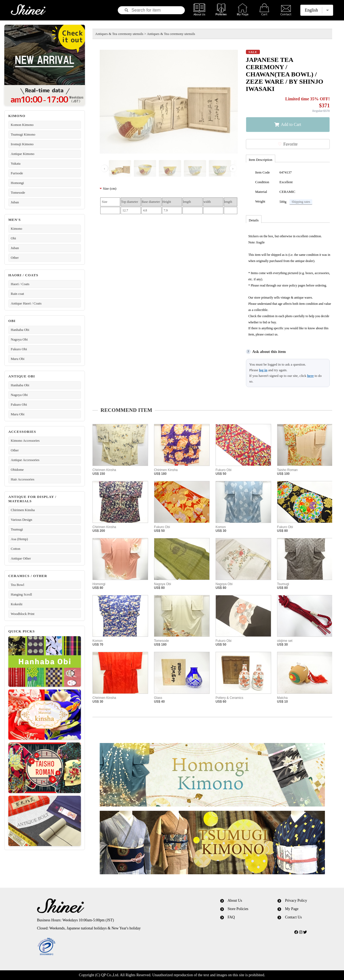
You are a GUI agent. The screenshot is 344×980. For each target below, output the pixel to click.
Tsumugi (17, 529)
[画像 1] (120, 169)
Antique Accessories (25, 460)
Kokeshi (17, 604)
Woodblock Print (23, 614)
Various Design (21, 520)
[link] (108, 947)
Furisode (17, 173)
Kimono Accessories (25, 441)
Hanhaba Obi (20, 330)
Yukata (16, 163)
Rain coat (17, 294)
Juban (15, 202)
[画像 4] (195, 169)
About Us (235, 901)
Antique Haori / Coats (26, 303)
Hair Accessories (23, 479)
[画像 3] (170, 169)
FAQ (231, 917)
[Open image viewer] (169, 102)
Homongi (17, 183)
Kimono (17, 229)
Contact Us (293, 917)
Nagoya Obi (19, 339)
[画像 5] (220, 169)
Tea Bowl (17, 585)
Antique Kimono (23, 154)
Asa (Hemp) (19, 539)
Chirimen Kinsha (23, 510)
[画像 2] (145, 169)
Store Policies (238, 909)
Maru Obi (18, 359)
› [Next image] (233, 169)
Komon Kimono (22, 125)
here (310, 376)
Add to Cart (291, 124)
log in (263, 370)
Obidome (17, 470)
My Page (292, 909)
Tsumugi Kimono (23, 134)
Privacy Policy (296, 901)
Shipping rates (301, 202)
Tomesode (18, 192)
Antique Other (21, 558)
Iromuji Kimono (22, 144)
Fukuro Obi (19, 349)
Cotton (15, 549)
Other (15, 258)
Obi (13, 238)
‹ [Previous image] (105, 169)
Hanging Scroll (21, 594)
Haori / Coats (20, 284)
